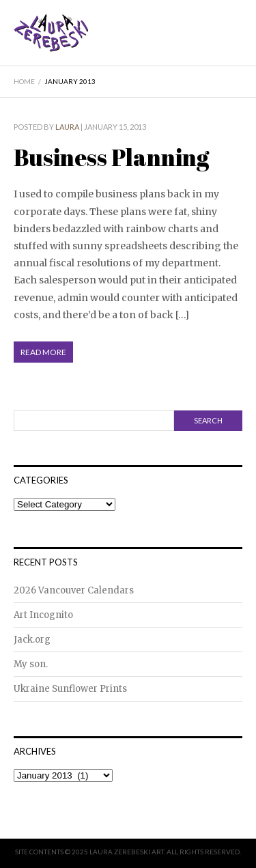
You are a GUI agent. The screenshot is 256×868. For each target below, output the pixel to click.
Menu (234, 43)
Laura (67, 127)
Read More (43, 352)
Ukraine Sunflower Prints (70, 689)
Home (24, 81)
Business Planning (111, 157)
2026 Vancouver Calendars (74, 590)
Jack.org (32, 640)
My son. (31, 664)
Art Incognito (43, 615)
